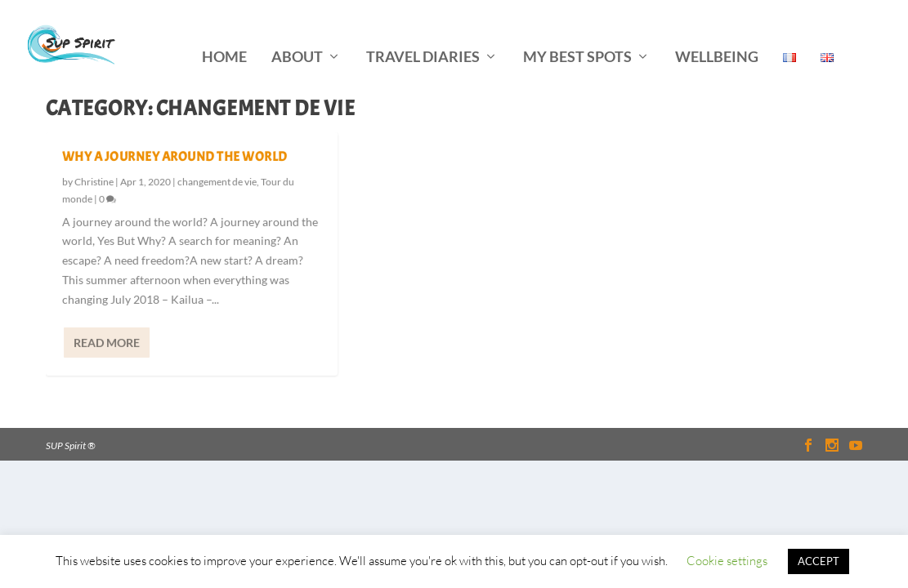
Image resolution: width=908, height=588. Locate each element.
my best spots (577, 35)
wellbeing (717, 35)
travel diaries (423, 35)
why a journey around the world (175, 156)
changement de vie (217, 181)
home (224, 35)
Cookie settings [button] (727, 561)
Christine (94, 181)
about (297, 35)
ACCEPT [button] (819, 561)
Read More (107, 341)
